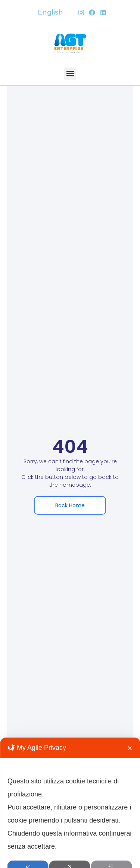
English (50, 12)
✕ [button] (130, 794)
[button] (70, 74)
